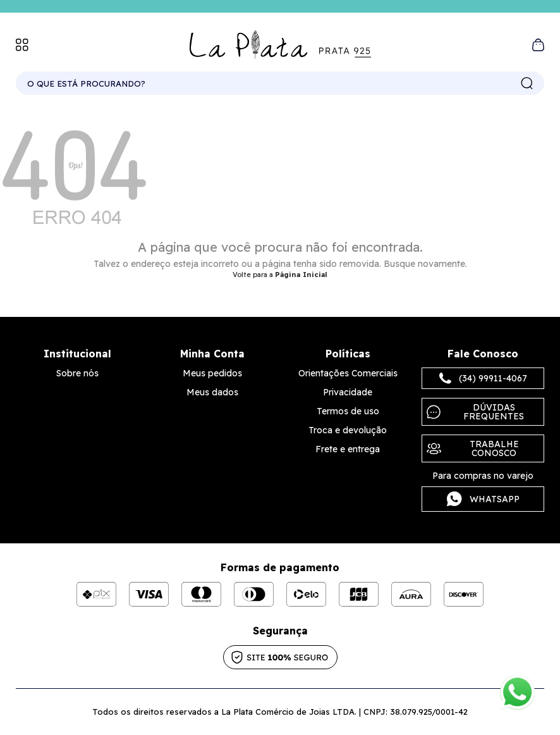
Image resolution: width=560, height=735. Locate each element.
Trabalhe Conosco (473, 448)
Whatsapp (483, 499)
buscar (527, 83)
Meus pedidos (212, 373)
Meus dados (212, 392)
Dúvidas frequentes (475, 412)
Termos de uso (348, 411)
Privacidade (348, 392)
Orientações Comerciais (348, 373)
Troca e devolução (348, 430)
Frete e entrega (348, 449)
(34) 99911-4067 (483, 378)
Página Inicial (301, 275)
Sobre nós (77, 373)
